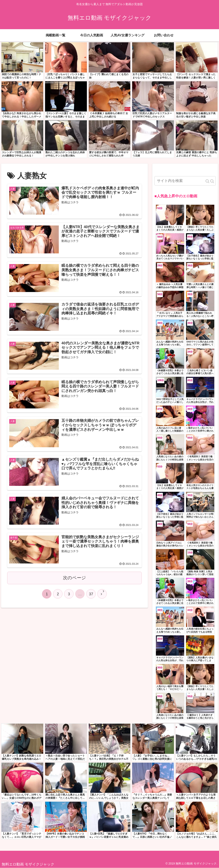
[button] (210, 181)
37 (91, 594)
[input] (185, 181)
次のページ (74, 578)
